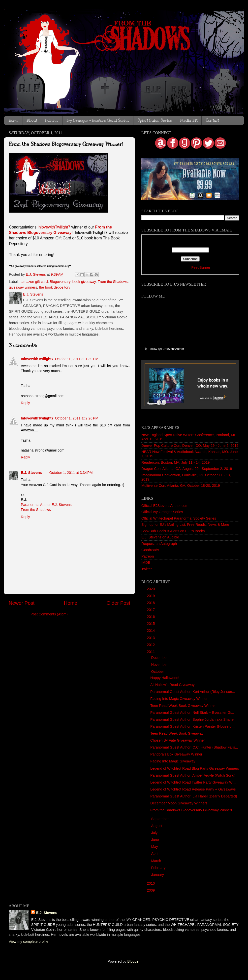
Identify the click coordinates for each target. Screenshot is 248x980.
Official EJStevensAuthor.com (165, 506)
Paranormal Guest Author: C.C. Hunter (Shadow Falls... (194, 747)
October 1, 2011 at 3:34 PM (71, 473)
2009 (151, 890)
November (160, 665)
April (155, 854)
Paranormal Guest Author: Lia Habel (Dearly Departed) (194, 796)
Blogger (134, 961)
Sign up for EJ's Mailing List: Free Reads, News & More (185, 525)
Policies (52, 120)
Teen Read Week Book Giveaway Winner (183, 706)
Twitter (147, 569)
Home (14, 120)
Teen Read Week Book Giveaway (177, 733)
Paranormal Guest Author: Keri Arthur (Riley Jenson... (193, 692)
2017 (151, 610)
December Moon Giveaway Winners (179, 803)
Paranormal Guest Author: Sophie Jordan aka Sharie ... (194, 719)
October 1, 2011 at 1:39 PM (77, 359)
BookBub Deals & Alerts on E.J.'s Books (173, 531)
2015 (151, 624)
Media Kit (189, 120)
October (158, 672)
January (158, 875)
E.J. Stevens (31, 473)
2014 (151, 631)
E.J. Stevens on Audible (160, 537)
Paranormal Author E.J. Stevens (46, 505)
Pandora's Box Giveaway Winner (176, 754)
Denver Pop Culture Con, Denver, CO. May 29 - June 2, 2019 (190, 446)
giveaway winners (23, 287)
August (157, 826)
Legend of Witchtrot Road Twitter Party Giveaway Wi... (193, 782)
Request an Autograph (159, 544)
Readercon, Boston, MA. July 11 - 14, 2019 (175, 462)
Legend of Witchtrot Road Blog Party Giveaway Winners (195, 768)
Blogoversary (60, 282)
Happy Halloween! (165, 678)
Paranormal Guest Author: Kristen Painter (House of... (193, 726)
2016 (151, 617)
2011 (151, 652)
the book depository (55, 287)
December (160, 658)
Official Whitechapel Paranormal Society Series (179, 518)
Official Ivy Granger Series (162, 512)
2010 (151, 883)
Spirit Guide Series (155, 120)
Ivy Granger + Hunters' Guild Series (98, 120)
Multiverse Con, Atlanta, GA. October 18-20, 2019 (181, 486)
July (155, 833)
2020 (151, 589)
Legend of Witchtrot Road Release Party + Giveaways (193, 789)
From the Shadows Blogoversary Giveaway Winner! (191, 810)
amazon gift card (34, 282)
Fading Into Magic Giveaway (173, 761)
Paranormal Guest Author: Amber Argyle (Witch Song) (193, 775)
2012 (151, 645)
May (155, 847)
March (157, 861)
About (32, 120)
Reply (25, 403)
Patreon (148, 556)
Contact (212, 120)
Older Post (118, 603)
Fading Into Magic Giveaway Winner (179, 699)
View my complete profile (29, 942)
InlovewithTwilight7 (54, 227)
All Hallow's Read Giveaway (172, 685)
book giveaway (84, 282)
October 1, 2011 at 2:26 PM (77, 418)
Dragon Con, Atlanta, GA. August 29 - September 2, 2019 (187, 469)
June (156, 840)
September (160, 819)
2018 (151, 603)
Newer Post (22, 603)
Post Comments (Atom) (49, 614)
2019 (151, 596)
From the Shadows (113, 282)
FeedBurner (201, 267)
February (159, 868)
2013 (151, 638)
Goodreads (150, 550)
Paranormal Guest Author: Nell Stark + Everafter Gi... (192, 713)
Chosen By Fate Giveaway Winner (178, 740)
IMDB (146, 563)
